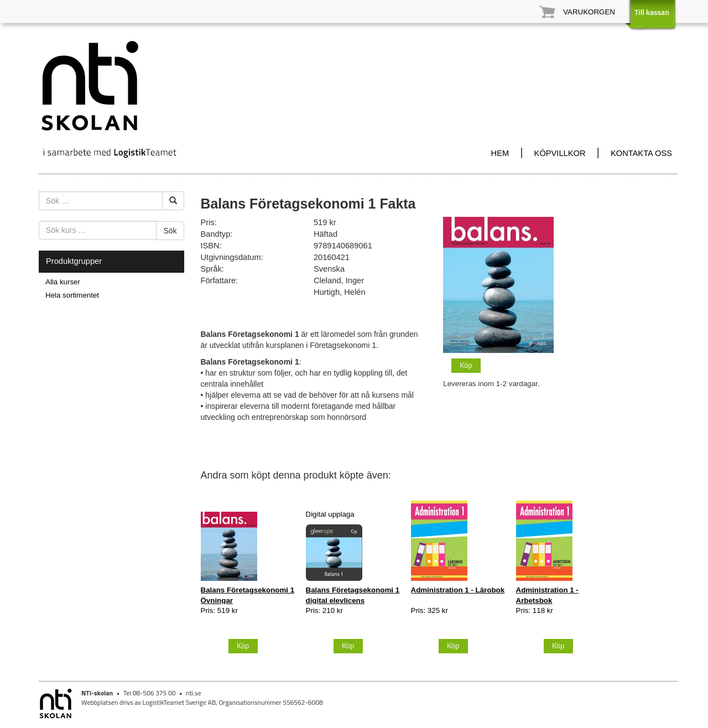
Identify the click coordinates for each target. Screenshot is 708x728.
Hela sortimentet (72, 295)
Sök (170, 231)
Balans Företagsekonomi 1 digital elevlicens (353, 595)
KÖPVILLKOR (560, 153)
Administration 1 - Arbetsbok (547, 595)
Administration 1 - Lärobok (458, 590)
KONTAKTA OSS (641, 153)
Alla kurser (63, 282)
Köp (466, 365)
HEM (500, 153)
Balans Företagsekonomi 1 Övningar (248, 595)
